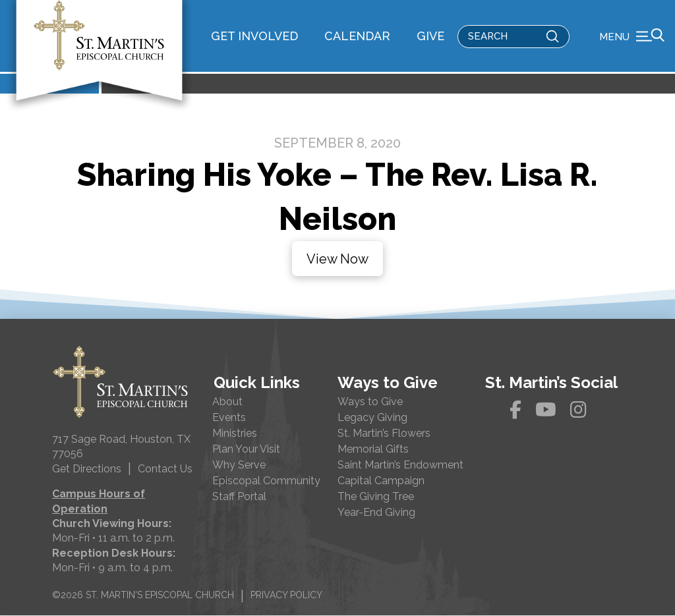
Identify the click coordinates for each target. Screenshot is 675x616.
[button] (632, 36)
